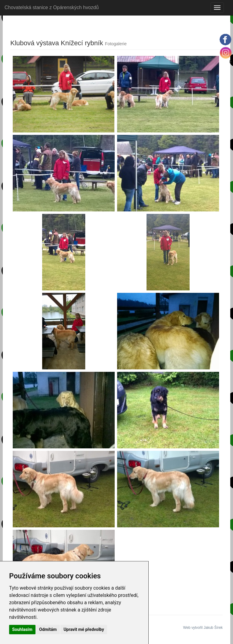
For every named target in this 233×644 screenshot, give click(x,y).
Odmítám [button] (48, 629)
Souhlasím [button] (22, 629)
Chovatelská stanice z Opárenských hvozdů (52, 7)
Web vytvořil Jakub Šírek (203, 628)
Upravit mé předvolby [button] (84, 629)
